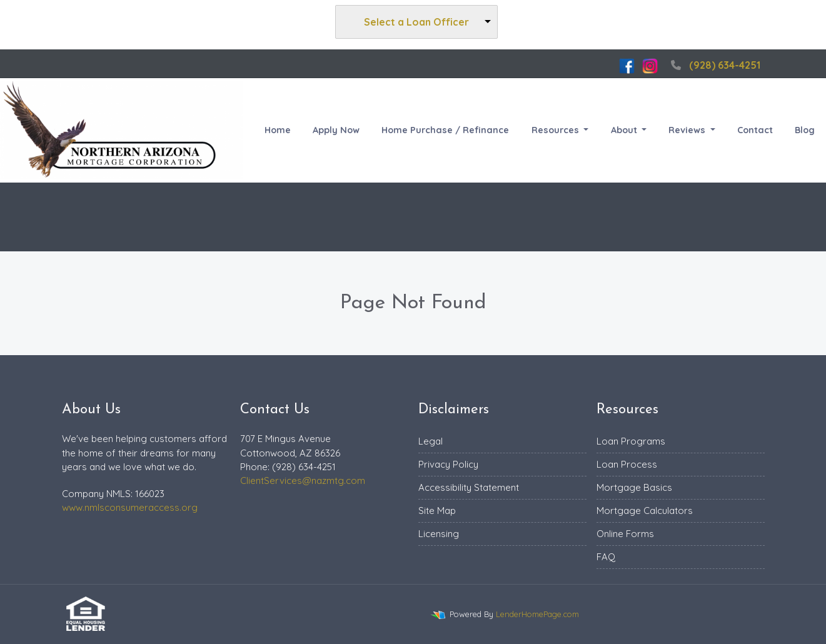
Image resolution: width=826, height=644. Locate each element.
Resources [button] (557, 130)
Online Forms (625, 534)
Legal (431, 441)
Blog (805, 130)
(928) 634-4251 (714, 65)
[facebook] (627, 65)
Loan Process (627, 464)
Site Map (437, 511)
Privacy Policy (448, 464)
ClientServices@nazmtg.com (303, 480)
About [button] (625, 130)
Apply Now (336, 130)
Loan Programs (631, 441)
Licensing (439, 534)
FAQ (606, 557)
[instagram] (650, 65)
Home (278, 130)
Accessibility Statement (469, 487)
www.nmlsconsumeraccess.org (130, 507)
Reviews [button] (688, 130)
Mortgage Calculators (645, 511)
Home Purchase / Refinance (445, 130)
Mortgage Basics (634, 487)
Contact (755, 130)
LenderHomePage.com (537, 614)
